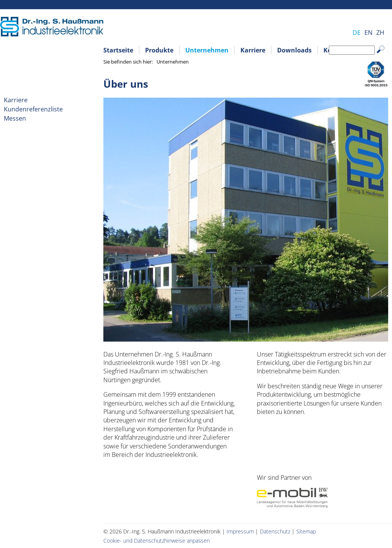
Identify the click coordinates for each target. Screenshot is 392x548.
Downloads (294, 50)
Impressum (240, 531)
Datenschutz (275, 531)
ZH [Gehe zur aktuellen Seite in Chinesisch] (380, 33)
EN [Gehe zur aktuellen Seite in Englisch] (368, 33)
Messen (15, 118)
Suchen (384, 55)
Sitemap (306, 531)
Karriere (253, 50)
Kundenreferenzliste (33, 109)
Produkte (159, 50)
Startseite (118, 50)
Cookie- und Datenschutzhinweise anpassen (157, 541)
